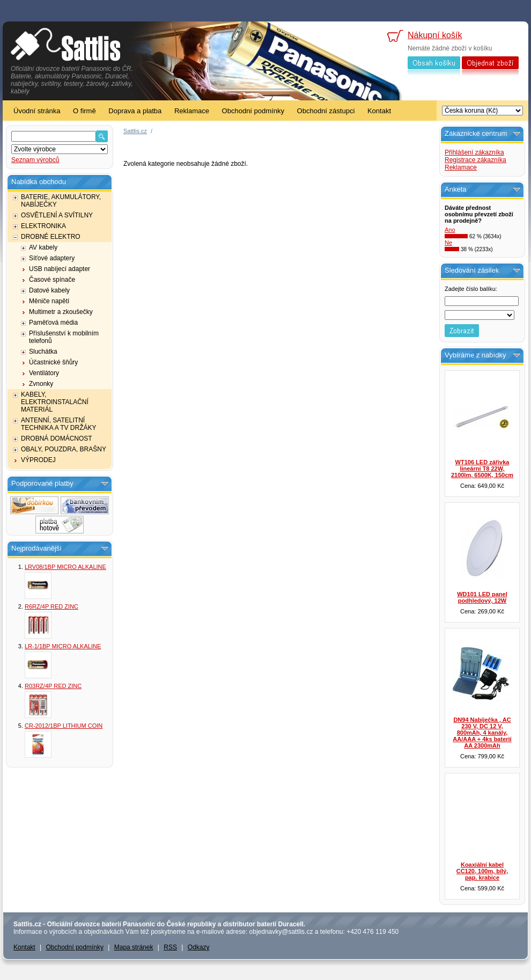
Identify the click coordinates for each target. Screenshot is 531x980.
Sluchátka (43, 352)
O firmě (84, 111)
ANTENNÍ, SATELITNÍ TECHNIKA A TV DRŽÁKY (58, 424)
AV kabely (43, 247)
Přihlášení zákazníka (474, 152)
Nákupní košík (435, 35)
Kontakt (379, 111)
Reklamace (192, 111)
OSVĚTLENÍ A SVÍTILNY (57, 215)
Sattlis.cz (135, 131)
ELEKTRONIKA (43, 226)
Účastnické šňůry (53, 362)
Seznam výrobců (35, 160)
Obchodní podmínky (253, 111)
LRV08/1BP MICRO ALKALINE (65, 567)
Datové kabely (49, 290)
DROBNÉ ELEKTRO (51, 237)
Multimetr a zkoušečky (61, 312)
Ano (450, 230)
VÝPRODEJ (38, 460)
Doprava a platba (135, 111)
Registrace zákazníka (475, 160)
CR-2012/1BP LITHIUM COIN (64, 726)
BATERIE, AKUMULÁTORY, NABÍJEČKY (61, 201)
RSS (170, 947)
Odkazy (199, 947)
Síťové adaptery (52, 258)
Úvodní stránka (37, 111)
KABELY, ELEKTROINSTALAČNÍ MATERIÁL (55, 402)
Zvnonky (41, 384)
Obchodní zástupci (326, 111)
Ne (448, 243)
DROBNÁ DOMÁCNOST (57, 438)
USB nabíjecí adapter (60, 269)
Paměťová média (53, 323)
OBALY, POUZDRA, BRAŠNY (64, 449)
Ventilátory (44, 373)
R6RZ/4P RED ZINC (51, 606)
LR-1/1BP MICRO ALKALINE (63, 646)
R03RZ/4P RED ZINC (53, 686)
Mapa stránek (134, 947)
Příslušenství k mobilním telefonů (64, 337)
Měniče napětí (49, 301)
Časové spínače (52, 280)
